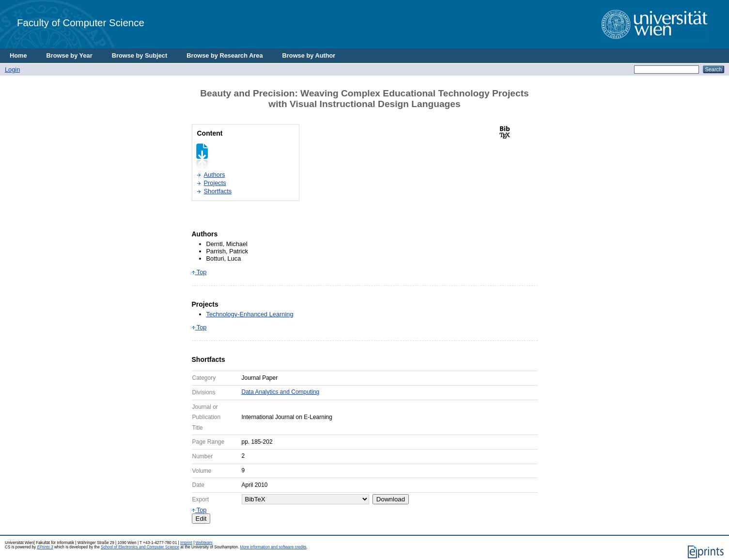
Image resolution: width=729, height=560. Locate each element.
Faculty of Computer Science (81, 23)
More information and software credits (273, 547)
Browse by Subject (140, 55)
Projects (215, 183)
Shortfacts (218, 191)
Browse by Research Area (225, 55)
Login (12, 70)
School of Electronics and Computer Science (140, 547)
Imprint (186, 543)
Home (18, 55)
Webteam (204, 543)
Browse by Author (309, 55)
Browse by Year (70, 55)
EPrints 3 (45, 547)
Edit (201, 519)
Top (199, 272)
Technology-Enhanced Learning (250, 314)
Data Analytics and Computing (281, 392)
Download (391, 499)
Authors (215, 175)
